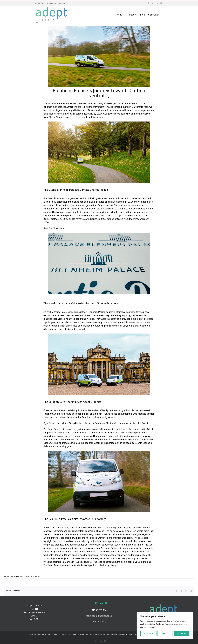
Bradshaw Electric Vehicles (109, 423)
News (27, 577)
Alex (8, 577)
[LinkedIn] (101, 603)
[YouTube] (106, 603)
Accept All (182, 633)
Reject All (165, 633)
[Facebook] (92, 603)
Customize (148, 633)
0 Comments (35, 577)
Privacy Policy (99, 622)
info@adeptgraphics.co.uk (56, 3)
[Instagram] (97, 603)
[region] (165, 626)
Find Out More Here (54, 228)
